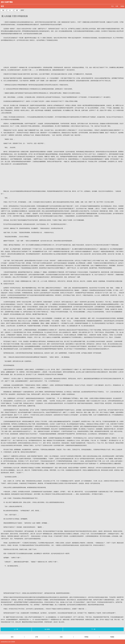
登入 (113, 6)
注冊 (117, 6)
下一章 (93, 629)
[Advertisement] (62, 54)
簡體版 (122, 6)
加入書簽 (47, 629)
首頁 (2, 6)
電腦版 (112, 637)
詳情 (37, 637)
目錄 (61, 637)
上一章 (16, 629)
